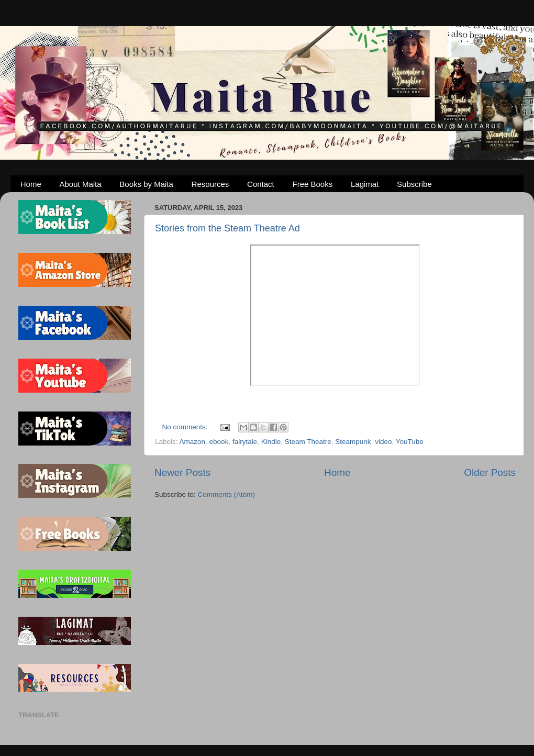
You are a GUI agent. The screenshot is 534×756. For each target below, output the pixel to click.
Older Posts (490, 472)
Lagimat (365, 184)
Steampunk (353, 442)
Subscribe (414, 184)
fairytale (245, 442)
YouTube (410, 442)
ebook (219, 442)
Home (31, 184)
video (383, 442)
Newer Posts (182, 472)
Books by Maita (146, 184)
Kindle (271, 442)
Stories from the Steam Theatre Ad (227, 228)
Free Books (313, 184)
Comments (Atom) (227, 494)
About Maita (81, 184)
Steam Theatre (308, 442)
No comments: (186, 427)
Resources (210, 184)
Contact (261, 184)
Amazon (193, 442)
